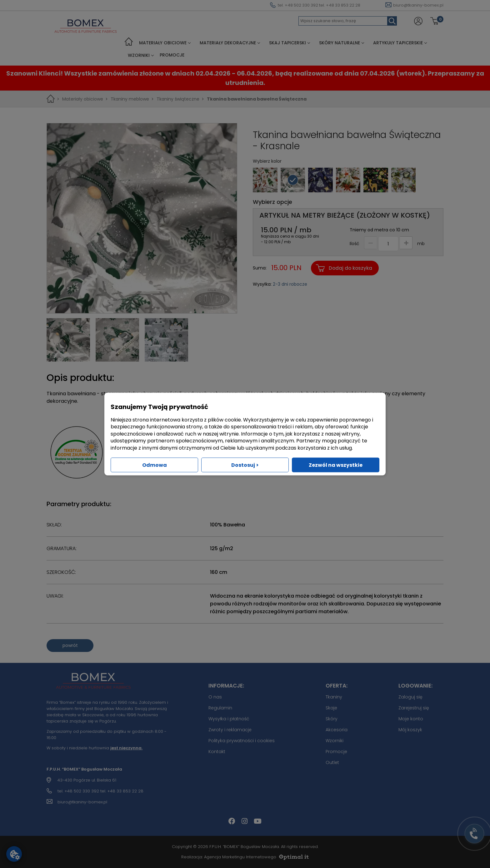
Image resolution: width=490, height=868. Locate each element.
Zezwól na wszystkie (336, 465)
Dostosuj (245, 465)
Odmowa (155, 465)
